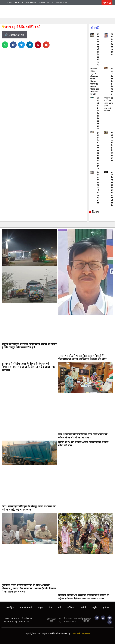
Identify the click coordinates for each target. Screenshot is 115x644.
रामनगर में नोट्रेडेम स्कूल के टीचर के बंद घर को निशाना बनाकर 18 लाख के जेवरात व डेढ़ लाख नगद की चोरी (95, 81)
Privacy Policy (46, 3)
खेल (50, 608)
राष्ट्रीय (95, 608)
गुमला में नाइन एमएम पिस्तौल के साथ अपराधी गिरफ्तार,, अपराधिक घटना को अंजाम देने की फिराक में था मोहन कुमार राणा (29, 588)
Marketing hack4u (90, 219)
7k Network (92, 219)
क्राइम (40, 608)
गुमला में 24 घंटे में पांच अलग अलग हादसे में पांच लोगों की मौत (109, 104)
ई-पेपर (106, 608)
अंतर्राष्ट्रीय (10, 608)
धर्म (60, 608)
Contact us (62, 3)
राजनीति (83, 608)
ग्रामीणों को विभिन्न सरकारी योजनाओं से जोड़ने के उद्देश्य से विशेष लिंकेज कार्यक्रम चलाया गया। (84, 597)
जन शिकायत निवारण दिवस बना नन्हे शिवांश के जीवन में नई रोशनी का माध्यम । (83, 436)
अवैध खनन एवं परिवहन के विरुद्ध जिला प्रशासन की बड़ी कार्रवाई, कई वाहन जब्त (29, 508)
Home (9, 3)
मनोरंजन (70, 608)
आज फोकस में (26, 608)
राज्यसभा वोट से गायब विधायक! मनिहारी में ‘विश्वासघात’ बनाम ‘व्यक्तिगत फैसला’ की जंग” (82, 357)
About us (19, 3)
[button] (5, 45)
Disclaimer (31, 3)
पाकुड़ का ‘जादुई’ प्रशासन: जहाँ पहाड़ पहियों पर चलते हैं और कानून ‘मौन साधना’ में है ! (29, 346)
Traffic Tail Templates (80, 633)
